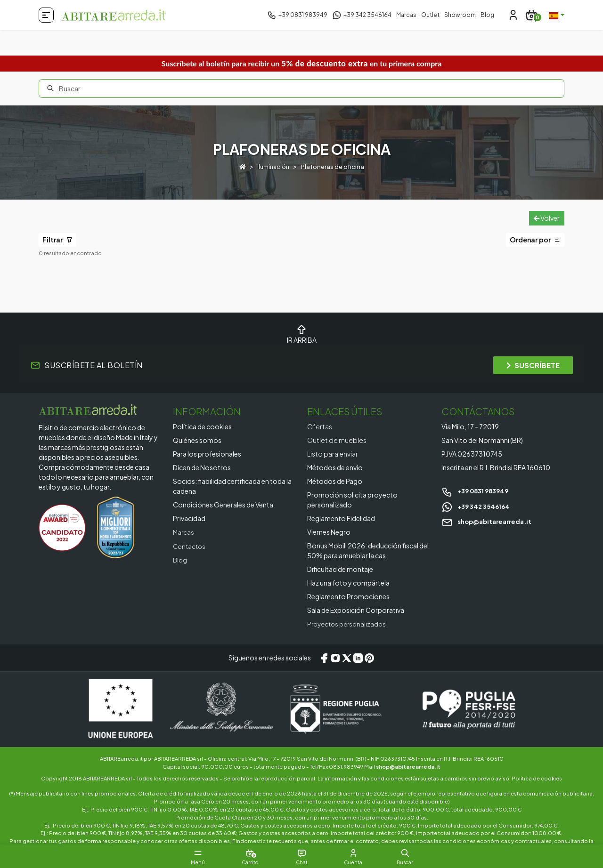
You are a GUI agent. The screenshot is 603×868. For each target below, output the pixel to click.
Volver (547, 218)
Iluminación (273, 167)
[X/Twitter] (347, 658)
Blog (487, 15)
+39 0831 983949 (478, 490)
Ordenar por (535, 240)
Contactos (191, 546)
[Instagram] (335, 658)
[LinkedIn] (358, 658)
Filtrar (57, 240)
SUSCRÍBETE (533, 365)
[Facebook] (324, 658)
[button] (424, 853)
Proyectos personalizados (349, 624)
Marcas (406, 15)
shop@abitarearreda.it (490, 521)
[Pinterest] (369, 658)
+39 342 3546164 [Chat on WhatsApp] (478, 506)
